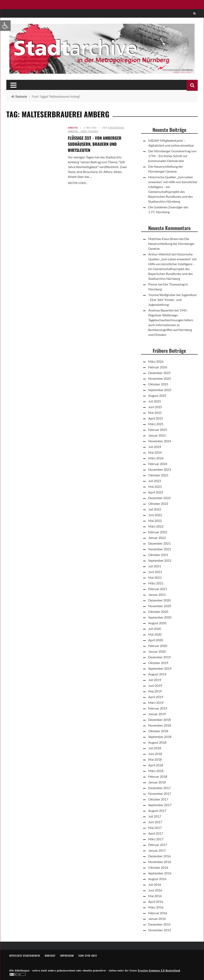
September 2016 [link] (160, 873)
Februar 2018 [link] (158, 776)
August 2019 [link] (157, 674)
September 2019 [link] (160, 668)
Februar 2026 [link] (158, 367)
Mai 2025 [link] (155, 413)
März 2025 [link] (156, 424)
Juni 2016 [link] (155, 890)
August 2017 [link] (157, 811)
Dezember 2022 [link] (159, 498)
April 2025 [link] (156, 418)
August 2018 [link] (157, 742)
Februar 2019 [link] (158, 708)
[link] (5, 26)
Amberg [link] (73, 128)
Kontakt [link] (50, 956)
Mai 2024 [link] (155, 452)
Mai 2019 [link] (155, 691)
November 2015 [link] (160, 930)
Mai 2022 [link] (155, 521)
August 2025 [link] (157, 395)
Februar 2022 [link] (158, 532)
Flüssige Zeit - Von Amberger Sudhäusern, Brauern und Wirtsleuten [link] (95, 144)
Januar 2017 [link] (157, 850)
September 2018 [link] (160, 737)
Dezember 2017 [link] (159, 788)
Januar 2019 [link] (157, 714)
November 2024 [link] (160, 441)
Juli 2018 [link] (155, 748)
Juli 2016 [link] (155, 884)
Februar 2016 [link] (158, 913)
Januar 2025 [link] (157, 435)
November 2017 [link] (160, 793)
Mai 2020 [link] (155, 634)
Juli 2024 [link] (155, 447)
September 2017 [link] (160, 805)
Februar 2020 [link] (158, 646)
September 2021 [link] (160, 560)
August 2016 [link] (157, 879)
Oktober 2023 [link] (158, 475)
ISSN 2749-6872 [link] (88, 956)
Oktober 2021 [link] (158, 555)
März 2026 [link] (156, 361)
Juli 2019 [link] (155, 680)
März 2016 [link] (156, 907)
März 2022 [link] (156, 526)
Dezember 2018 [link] (159, 720)
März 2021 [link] (156, 583)
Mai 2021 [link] (155, 577)
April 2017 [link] (156, 833)
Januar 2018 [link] (157, 782)
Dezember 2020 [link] (159, 600)
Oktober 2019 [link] (158, 663)
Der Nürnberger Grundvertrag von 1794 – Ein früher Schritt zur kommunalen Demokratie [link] (172, 156)
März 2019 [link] (156, 703)
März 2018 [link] (156, 771)
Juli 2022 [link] (155, 509)
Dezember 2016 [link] (159, 856)
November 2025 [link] (160, 378)
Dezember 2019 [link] (159, 657)
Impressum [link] (67, 956)
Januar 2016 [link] (157, 919)
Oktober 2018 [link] (158, 731)
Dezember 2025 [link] (159, 373)
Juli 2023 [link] (155, 481)
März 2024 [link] (156, 458)
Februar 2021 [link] (158, 589)
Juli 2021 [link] (155, 566)
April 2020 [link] (156, 640)
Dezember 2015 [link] (159, 924)
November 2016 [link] (160, 862)
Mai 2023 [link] (155, 486)
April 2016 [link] (156, 902)
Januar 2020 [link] (157, 651)
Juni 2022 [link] (155, 515)
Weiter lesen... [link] (78, 183)
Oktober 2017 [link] (158, 799)
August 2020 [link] (157, 623)
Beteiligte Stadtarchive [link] (25, 956)
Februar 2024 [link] (158, 464)
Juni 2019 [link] (155, 685)
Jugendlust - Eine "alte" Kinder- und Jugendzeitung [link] (172, 300)
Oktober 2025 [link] (158, 384)
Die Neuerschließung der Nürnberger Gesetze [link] (171, 244)
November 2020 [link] (160, 606)
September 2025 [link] (160, 390)
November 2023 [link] (160, 469)
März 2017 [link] (156, 839)
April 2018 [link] (156, 765)
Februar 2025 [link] (158, 430)
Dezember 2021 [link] (159, 543)
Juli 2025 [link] (155, 401)
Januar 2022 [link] (157, 538)
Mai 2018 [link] (155, 759)
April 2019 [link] (156, 697)
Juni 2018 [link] (155, 754)
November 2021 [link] (160, 549)
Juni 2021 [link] (155, 572)
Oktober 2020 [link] (158, 612)
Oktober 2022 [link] (158, 504)
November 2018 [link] (160, 725)
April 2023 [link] (156, 492)
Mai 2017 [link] (155, 828)
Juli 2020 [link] (155, 629)
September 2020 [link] (160, 617)
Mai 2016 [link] (155, 896)
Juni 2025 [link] (155, 407)
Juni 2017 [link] (155, 822)
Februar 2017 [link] (158, 845)
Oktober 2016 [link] (158, 867)
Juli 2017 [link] (155, 816)
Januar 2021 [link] (157, 594)
